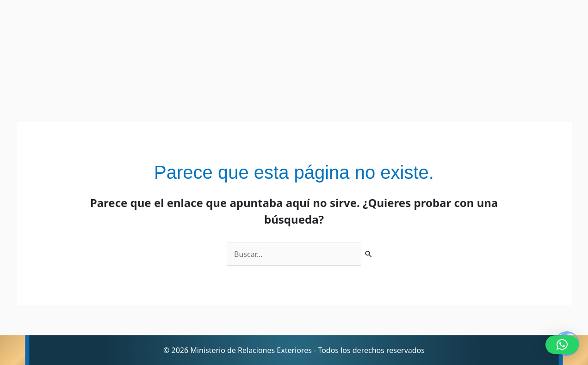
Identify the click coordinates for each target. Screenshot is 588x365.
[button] (562, 345)
